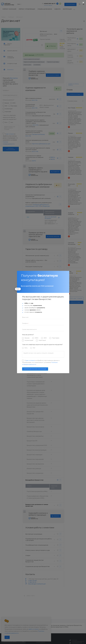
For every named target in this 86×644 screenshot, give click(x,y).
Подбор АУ (55, 172)
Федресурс (46, 206)
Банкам (7, 103)
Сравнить (56, 516)
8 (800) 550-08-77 (50, 4)
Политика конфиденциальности (78, 641)
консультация (70, 4)
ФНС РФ (35, 100)
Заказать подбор (53, 75)
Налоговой (8, 112)
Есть (6, 122)
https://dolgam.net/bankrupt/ (37, 584)
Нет (12, 122)
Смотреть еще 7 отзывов (75, 298)
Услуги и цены (27, 65)
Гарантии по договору (53, 62)
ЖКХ (6, 106)
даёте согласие (34, 629)
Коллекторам (9, 109)
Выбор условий (54, 316)
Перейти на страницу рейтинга (74, 85)
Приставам (14, 106)
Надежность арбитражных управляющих (34, 62)
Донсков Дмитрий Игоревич (50, 218)
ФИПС (34, 161)
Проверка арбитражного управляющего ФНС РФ (37, 205)
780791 (53, 159)
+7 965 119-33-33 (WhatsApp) (33, 582)
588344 (53, 157)
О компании (37, 65)
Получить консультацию (11, 149)
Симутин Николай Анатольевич (71, 57)
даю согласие (10, 134)
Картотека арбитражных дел (41, 144)
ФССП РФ (35, 151)
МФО (14, 103)
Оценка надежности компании (32, 59)
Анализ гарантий (53, 237)
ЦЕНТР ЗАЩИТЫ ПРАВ (70, 63)
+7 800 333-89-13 (33, 581)
